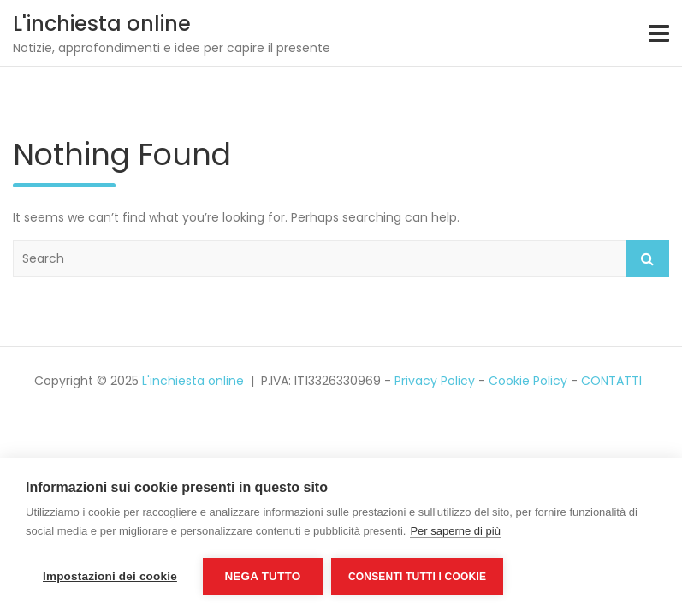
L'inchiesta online (102, 24)
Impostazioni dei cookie (110, 576)
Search (648, 259)
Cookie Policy (528, 381)
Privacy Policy (435, 381)
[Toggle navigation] (659, 33)
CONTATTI (611, 381)
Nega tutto (262, 576)
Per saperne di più (455, 531)
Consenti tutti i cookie (417, 577)
